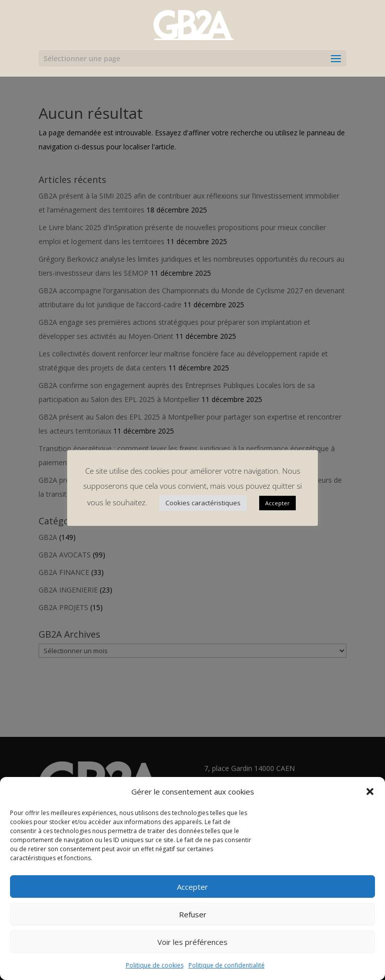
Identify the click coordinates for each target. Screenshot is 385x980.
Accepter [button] (277, 503)
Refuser (193, 914)
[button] (370, 792)
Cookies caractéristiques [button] (203, 503)
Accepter (192, 887)
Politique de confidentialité (227, 965)
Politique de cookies (155, 965)
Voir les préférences (192, 942)
